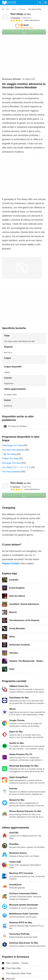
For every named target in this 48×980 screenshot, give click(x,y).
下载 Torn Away (9, 454)
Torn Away (21, 14)
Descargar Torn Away (12, 463)
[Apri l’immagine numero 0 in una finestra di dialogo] (22, 268)
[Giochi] (14, 9)
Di (15, 18)
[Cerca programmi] (40, 3)
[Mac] (8, 9)
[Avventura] (22, 9)
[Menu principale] (45, 3)
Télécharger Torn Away (12, 445)
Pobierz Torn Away (10, 459)
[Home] (3, 9)
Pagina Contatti (10, 563)
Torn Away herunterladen (13, 450)
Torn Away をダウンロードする (16, 467)
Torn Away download (11, 472)
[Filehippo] (9, 3)
